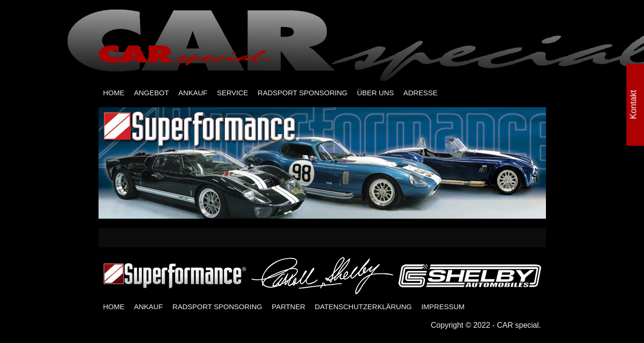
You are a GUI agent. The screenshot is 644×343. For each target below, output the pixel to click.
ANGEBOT (152, 93)
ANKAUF (193, 93)
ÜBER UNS (376, 93)
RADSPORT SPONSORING (302, 93)
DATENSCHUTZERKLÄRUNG (363, 307)
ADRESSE (420, 93)
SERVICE (233, 93)
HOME (114, 93)
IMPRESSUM (443, 307)
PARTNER (288, 307)
